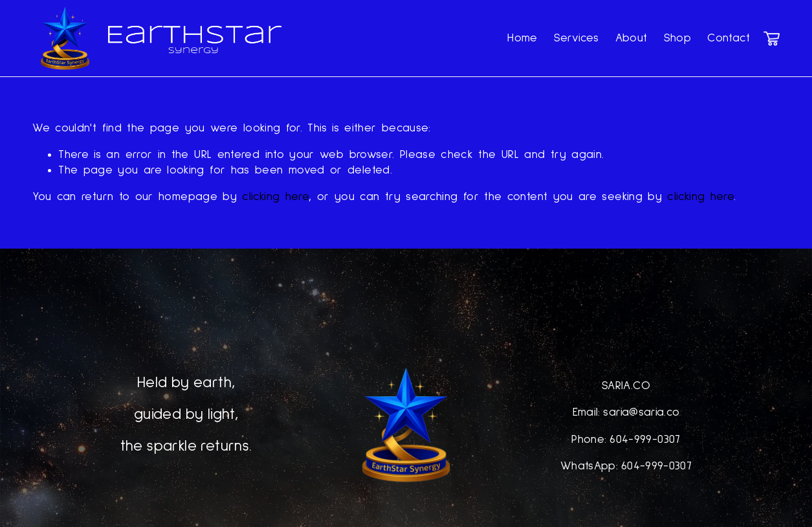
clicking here (275, 197)
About (631, 38)
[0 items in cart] (772, 39)
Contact (729, 38)
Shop (677, 38)
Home (522, 38)
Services (576, 38)
